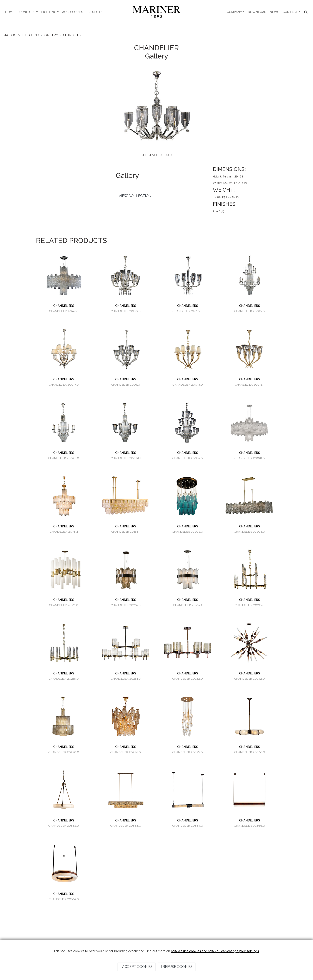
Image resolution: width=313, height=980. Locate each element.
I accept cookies (137, 967)
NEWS (274, 12)
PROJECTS (94, 12)
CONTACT (290, 12)
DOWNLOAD (257, 12)
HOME (10, 12)
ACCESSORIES (73, 12)
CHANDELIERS (73, 35)
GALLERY (51, 35)
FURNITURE (26, 12)
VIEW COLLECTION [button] (135, 196)
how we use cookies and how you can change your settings (215, 951)
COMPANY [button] (234, 12)
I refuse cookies (177, 967)
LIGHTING (49, 12)
